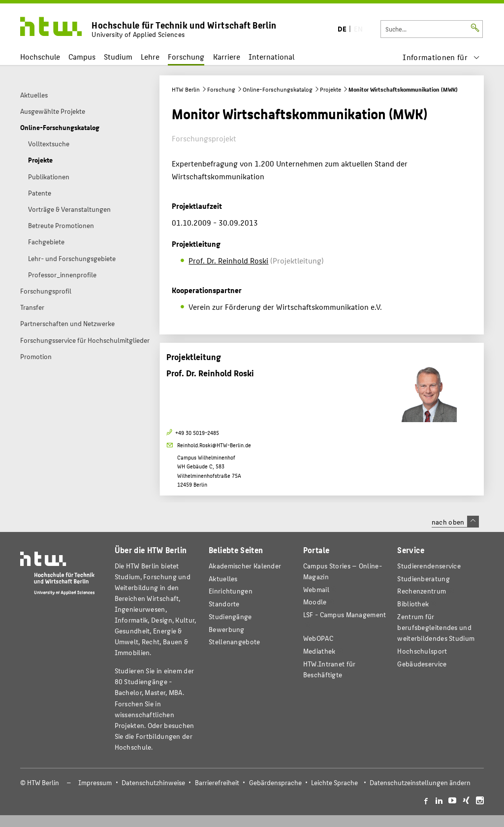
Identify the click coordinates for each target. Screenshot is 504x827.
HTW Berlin (186, 89)
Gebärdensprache (275, 782)
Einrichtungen (231, 591)
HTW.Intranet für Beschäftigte (330, 669)
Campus (82, 56)
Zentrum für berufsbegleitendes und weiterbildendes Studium (436, 627)
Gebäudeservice (422, 664)
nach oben (455, 522)
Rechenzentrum (422, 591)
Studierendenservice (429, 566)
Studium (118, 56)
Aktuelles (223, 579)
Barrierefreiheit (217, 782)
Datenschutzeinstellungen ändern (420, 782)
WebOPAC (318, 638)
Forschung (186, 56)
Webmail (316, 589)
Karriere (227, 56)
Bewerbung (227, 629)
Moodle (315, 602)
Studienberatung (423, 579)
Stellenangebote (234, 642)
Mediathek (319, 651)
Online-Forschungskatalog (278, 89)
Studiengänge (230, 616)
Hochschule (40, 56)
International (271, 56)
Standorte (224, 604)
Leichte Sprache (334, 782)
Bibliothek (413, 604)
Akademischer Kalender (245, 566)
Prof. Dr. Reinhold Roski (228, 260)
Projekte (331, 89)
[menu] (441, 57)
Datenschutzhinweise (153, 782)
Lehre (150, 56)
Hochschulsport (422, 651)
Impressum (95, 782)
